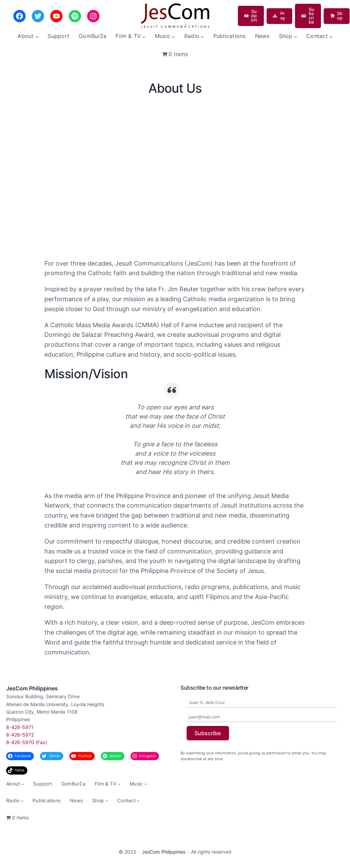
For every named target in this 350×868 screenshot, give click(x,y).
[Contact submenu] (331, 36)
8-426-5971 (20, 727)
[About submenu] (37, 36)
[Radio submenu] (202, 36)
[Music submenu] (173, 36)
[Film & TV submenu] (144, 36)
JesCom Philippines (32, 688)
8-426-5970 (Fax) (27, 742)
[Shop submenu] (296, 36)
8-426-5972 (20, 735)
